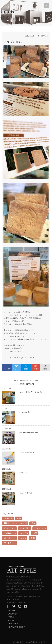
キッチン (24, 533)
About (12, 611)
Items (11, 617)
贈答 (35, 533)
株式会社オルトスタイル (36, 642)
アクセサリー (10, 543)
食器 (33, 538)
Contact (13, 624)
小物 (19, 518)
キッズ (23, 538)
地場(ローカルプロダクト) (16, 523)
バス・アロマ (40, 528)
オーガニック (10, 538)
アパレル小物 (10, 533)
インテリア (25, 528)
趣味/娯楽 (8, 518)
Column (13, 614)
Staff (11, 620)
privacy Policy (16, 627)
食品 (33, 523)
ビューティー (10, 528)
